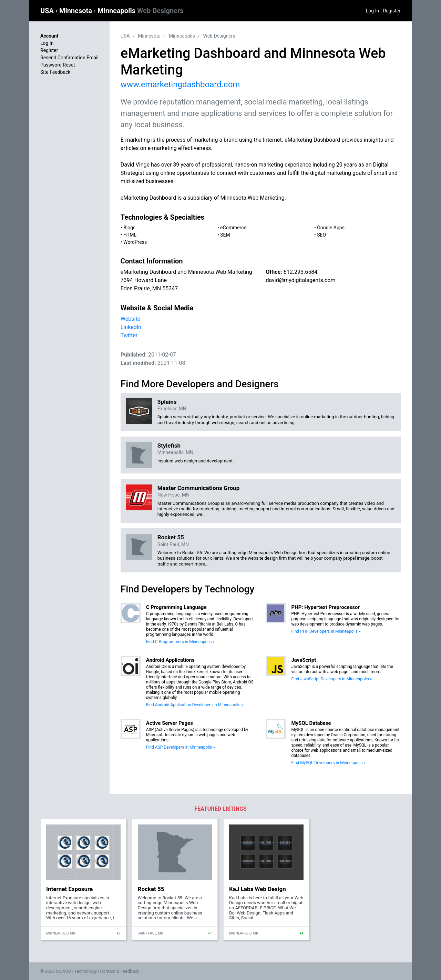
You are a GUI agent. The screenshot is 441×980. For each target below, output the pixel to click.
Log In (372, 11)
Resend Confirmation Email (69, 58)
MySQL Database (311, 723)
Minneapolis (141, 11)
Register (392, 11)
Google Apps (331, 228)
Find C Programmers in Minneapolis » (180, 642)
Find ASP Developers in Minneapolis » (181, 747)
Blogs (129, 228)
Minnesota (76, 11)
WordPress (135, 242)
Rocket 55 (171, 537)
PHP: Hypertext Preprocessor (325, 607)
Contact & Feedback (120, 971)
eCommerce (233, 228)
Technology (85, 971)
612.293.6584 (300, 272)
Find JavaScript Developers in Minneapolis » (331, 679)
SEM (225, 235)
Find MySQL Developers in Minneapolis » (328, 763)
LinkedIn (131, 327)
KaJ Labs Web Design (258, 889)
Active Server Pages (170, 723)
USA (48, 11)
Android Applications (170, 660)
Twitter (129, 335)
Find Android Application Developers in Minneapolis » (195, 705)
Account (49, 36)
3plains (167, 402)
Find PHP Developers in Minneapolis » (326, 631)
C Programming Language (176, 607)
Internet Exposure (69, 889)
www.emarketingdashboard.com (180, 84)
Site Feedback (55, 72)
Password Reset (58, 65)
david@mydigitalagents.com (300, 280)
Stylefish (169, 446)
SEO (321, 235)
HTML (130, 235)
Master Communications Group (198, 488)
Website (130, 319)
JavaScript (304, 660)
